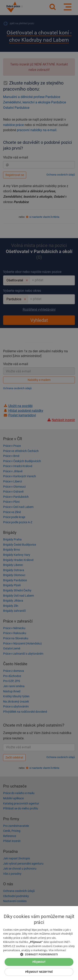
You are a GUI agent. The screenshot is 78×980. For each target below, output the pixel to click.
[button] (39, 954)
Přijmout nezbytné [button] (39, 972)
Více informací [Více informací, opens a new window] (57, 950)
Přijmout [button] (39, 962)
